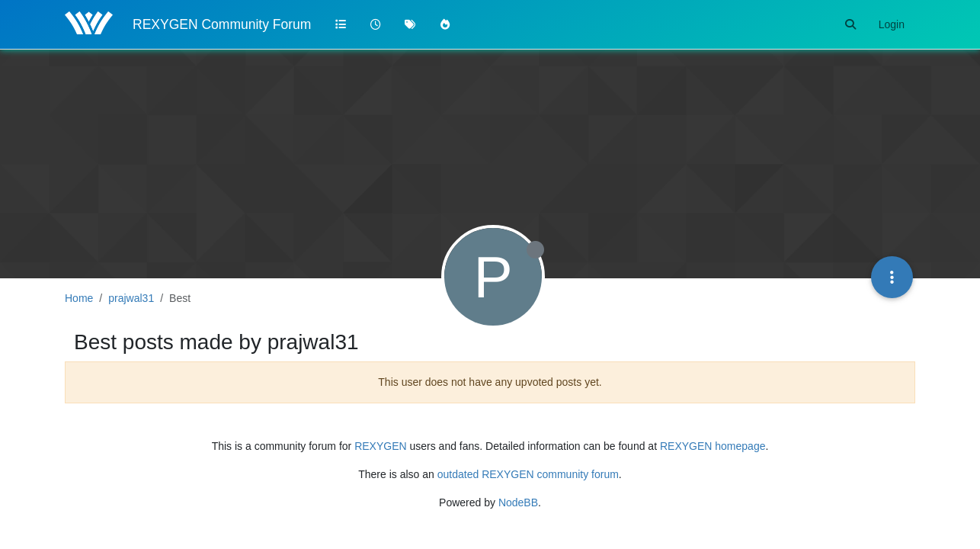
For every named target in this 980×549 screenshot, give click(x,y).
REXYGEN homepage (713, 446)
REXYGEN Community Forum (222, 24)
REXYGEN (380, 446)
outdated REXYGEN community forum (528, 474)
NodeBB (518, 502)
